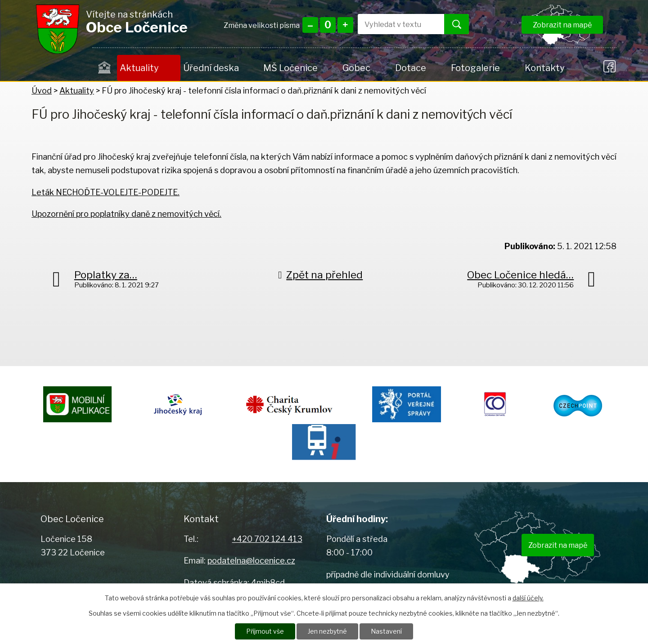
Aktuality (139, 68)
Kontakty (544, 68)
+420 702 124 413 (267, 539)
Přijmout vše (265, 631)
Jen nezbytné (327, 631)
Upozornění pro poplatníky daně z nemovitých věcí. (126, 214)
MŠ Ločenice (290, 68)
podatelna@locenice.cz (251, 561)
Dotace (411, 68)
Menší (310, 25)
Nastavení (386, 631)
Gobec (356, 68)
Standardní (328, 25)
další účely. (528, 597)
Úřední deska (211, 68)
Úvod (105, 68)
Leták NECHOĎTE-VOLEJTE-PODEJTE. (106, 192)
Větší (345, 25)
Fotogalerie (475, 68)
